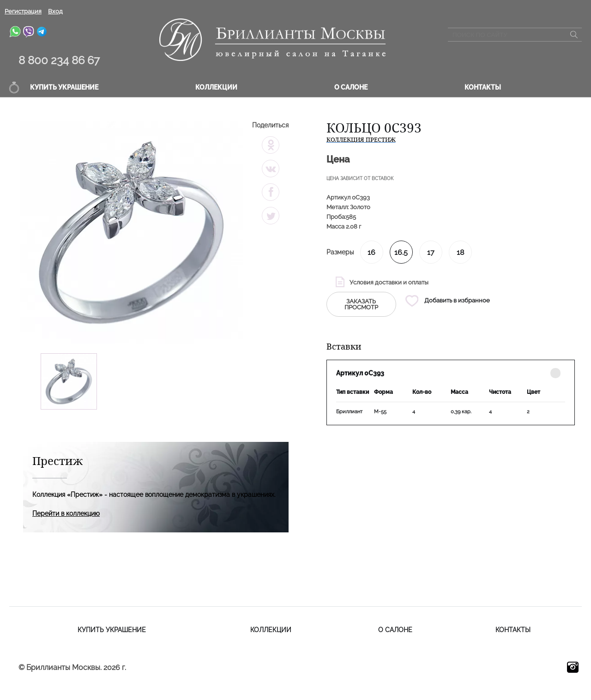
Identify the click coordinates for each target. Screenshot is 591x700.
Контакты (483, 87)
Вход (55, 11)
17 (431, 252)
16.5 (401, 252)
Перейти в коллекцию (66, 513)
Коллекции (216, 87)
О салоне (351, 87)
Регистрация (23, 11)
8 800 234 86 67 (59, 60)
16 (371, 252)
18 (460, 252)
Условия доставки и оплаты (389, 282)
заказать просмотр (361, 304)
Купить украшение (64, 87)
